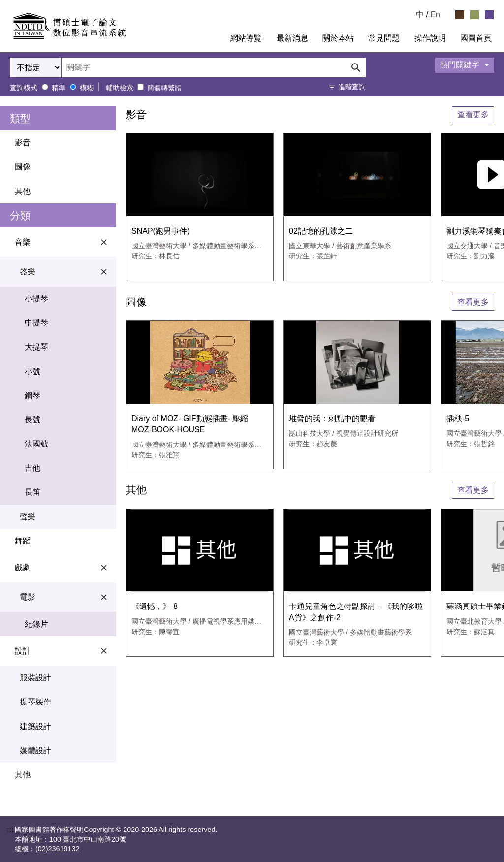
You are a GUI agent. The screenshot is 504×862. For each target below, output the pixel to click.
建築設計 (35, 726)
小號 (32, 371)
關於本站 (338, 38)
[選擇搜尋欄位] (36, 67)
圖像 (23, 167)
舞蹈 (23, 541)
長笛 (32, 492)
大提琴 (36, 347)
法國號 (36, 444)
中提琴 (36, 323)
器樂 (65, 272)
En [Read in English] (435, 15)
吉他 (32, 468)
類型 (20, 118)
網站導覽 (246, 38)
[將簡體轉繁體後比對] (141, 87)
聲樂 (28, 517)
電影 (65, 597)
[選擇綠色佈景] (474, 15)
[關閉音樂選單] (104, 242)
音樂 (63, 242)
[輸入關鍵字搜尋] (214, 67)
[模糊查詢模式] (73, 87)
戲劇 (63, 568)
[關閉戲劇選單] (104, 568)
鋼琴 (32, 396)
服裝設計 (35, 678)
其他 (23, 191)
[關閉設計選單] (104, 651)
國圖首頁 (476, 38)
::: (215, 38)
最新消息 (292, 38)
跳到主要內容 (24, 4)
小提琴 (36, 299)
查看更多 (473, 114)
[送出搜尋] (356, 67)
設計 (63, 651)
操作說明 (430, 38)
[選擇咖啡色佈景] (460, 15)
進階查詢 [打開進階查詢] (352, 87)
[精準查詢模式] (45, 87)
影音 (23, 143)
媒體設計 (35, 750)
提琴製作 (35, 702)
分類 (20, 215)
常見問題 (384, 38)
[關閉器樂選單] (104, 272)
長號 (32, 420)
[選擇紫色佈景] (489, 15)
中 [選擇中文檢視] (420, 15)
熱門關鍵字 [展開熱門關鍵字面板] (460, 65)
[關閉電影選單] (104, 597)
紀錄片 (36, 624)
